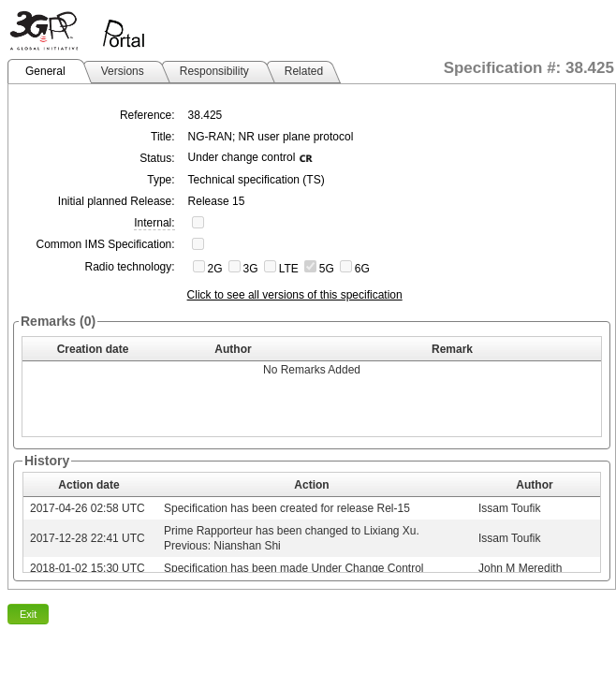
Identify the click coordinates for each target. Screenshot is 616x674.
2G (215, 269)
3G (251, 269)
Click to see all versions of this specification (295, 295)
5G (327, 269)
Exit (28, 614)
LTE (289, 269)
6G (362, 269)
